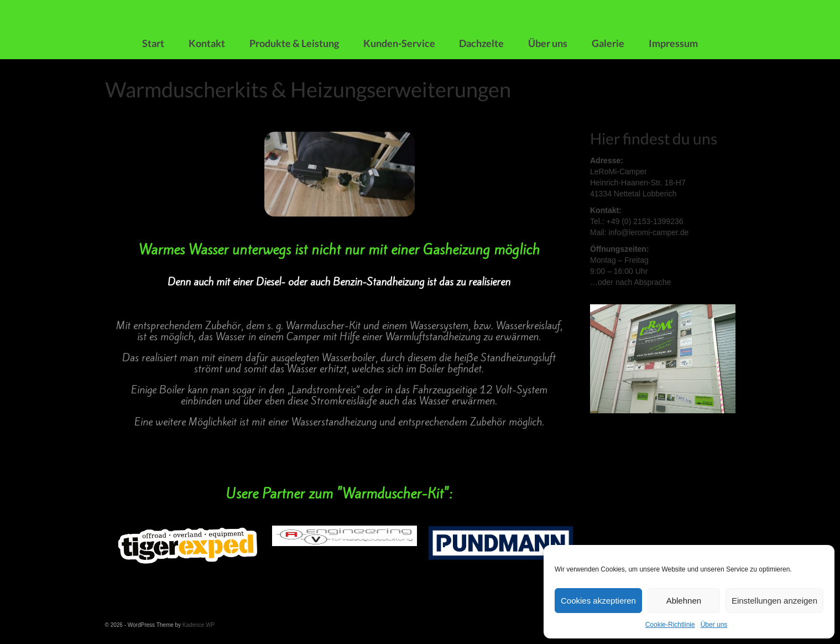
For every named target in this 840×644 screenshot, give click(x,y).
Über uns (714, 625)
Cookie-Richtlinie (670, 625)
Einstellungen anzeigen (774, 601)
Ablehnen (684, 601)
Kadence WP (199, 625)
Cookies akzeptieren (598, 601)
